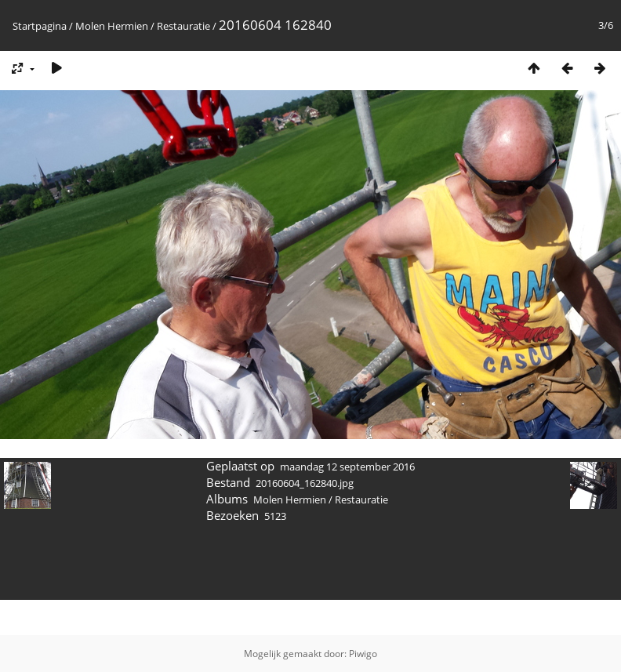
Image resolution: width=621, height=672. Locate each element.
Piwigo (363, 654)
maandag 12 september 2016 (347, 467)
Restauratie (185, 26)
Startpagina (40, 26)
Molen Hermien (112, 26)
